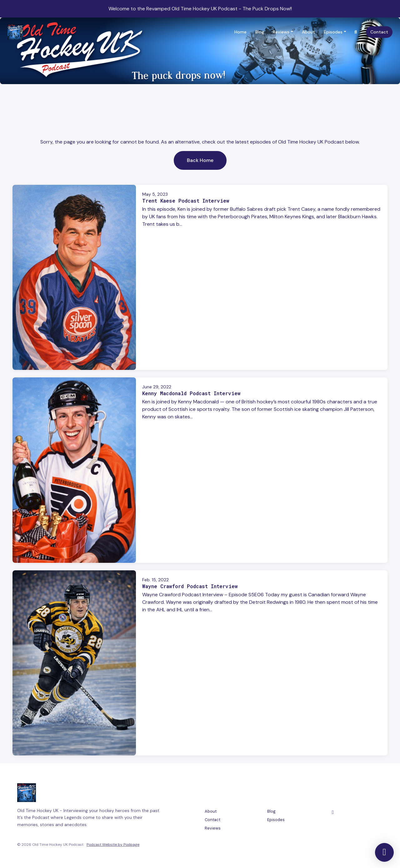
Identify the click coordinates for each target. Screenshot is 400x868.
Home (240, 32)
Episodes (333, 32)
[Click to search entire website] (356, 32)
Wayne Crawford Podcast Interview (190, 586)
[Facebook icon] (333, 812)
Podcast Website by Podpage (113, 845)
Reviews (281, 32)
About (308, 32)
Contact (379, 32)
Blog (260, 32)
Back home (200, 160)
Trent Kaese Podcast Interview (186, 201)
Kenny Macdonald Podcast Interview (191, 393)
